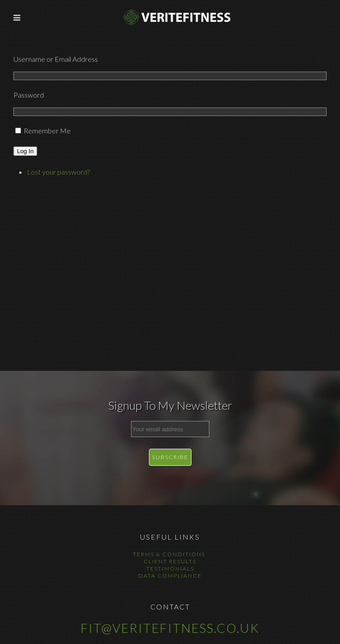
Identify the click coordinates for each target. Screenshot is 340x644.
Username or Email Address (56, 59)
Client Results (170, 561)
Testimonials (170, 569)
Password (29, 95)
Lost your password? (58, 172)
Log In (25, 151)
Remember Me (47, 131)
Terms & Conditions (170, 554)
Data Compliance (170, 576)
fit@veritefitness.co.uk (170, 628)
